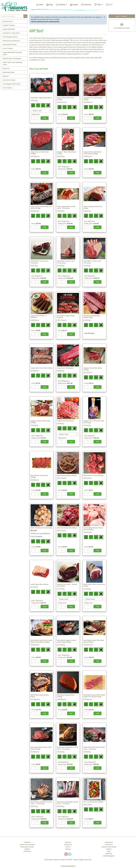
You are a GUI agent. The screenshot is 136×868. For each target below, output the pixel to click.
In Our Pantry (7, 88)
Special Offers (8, 21)
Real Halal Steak (8, 72)
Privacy (68, 849)
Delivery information (27, 845)
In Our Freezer (8, 48)
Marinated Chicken (10, 45)
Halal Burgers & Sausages (12, 58)
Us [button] (108, 5)
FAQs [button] (98, 5)
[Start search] (25, 16)
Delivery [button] (61, 5)
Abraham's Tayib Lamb (11, 33)
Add (45, 118)
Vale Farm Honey (9, 80)
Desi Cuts (6, 68)
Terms (68, 847)
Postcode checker (27, 847)
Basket (74, 5)
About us (68, 842)
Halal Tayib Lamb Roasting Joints (12, 63)
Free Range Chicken (10, 37)
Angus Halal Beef (9, 29)
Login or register (121, 16)
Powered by (68, 866)
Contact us (68, 845)
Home (40, 5)
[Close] (104, 17)
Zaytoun (6, 76)
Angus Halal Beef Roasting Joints (12, 53)
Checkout (86, 5)
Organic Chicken (9, 25)
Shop (50, 5)
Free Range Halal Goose (11, 84)
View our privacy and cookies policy (45, 22)
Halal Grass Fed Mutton (11, 41)
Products (27, 842)
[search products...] (12, 16)
